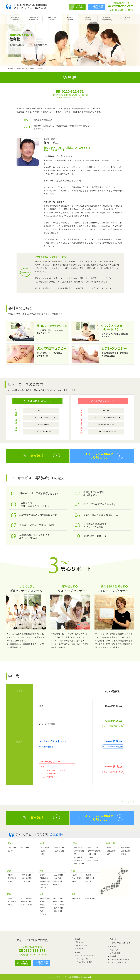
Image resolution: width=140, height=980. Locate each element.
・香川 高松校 (11, 902)
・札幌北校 (25, 848)
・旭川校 (9, 851)
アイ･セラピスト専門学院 (15, 69)
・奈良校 (56, 884)
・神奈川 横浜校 (78, 864)
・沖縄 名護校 (90, 898)
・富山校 (123, 854)
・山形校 (42, 851)
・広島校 (88, 875)
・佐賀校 (41, 902)
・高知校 (9, 905)
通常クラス (15, 19)
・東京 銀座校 (77, 860)
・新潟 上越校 (125, 848)
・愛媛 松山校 (26, 902)
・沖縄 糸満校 (75, 898)
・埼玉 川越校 (92, 854)
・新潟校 (108, 848)
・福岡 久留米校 (44, 898)
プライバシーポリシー (118, 963)
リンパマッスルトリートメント (89, 956)
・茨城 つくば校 (92, 848)
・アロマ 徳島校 (27, 898)
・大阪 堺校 (57, 878)
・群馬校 (75, 854)
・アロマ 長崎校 (59, 905)
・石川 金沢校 (110, 851)
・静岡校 (9, 875)
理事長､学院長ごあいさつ (121, 943)
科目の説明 (52, 19)
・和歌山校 (42, 888)
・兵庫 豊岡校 (43, 884)
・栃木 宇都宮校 (78, 851)
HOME (78, 939)
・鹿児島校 (42, 914)
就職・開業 (114, 950)
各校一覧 (70, 19)
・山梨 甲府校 (125, 851)
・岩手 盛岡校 (44, 848)
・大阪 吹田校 (43, 878)
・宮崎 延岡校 (58, 911)
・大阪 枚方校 (58, 875)
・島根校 (73, 881)
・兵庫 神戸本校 (44, 881)
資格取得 (88, 19)
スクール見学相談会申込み (120, 959)
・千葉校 (90, 857)
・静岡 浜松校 (26, 875)
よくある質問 (125, 19)
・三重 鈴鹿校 (26, 881)
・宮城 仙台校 (59, 851)
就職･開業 (107, 19)
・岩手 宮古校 (59, 848)
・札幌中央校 (11, 848)
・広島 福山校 (90, 878)
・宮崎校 (41, 911)
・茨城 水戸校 (77, 848)
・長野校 (108, 854)
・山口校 (88, 881)
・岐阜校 (9, 881)
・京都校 (41, 875)
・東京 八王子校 (92, 860)
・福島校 (42, 854)
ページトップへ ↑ (128, 802)
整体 (79, 952)
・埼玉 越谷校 (77, 857)
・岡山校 (73, 875)
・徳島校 (9, 898)
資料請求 (113, 956)
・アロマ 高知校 (27, 905)
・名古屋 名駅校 (27, 878)
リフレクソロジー (84, 959)
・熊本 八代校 (58, 908)
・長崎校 (41, 905)
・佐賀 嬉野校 (58, 902)
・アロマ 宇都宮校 (93, 851)
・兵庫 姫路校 (58, 881)
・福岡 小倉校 (58, 898)
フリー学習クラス (33, 19)
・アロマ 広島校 (76, 878)
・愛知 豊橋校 (11, 878)
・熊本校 (41, 908)
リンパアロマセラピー (85, 962)
